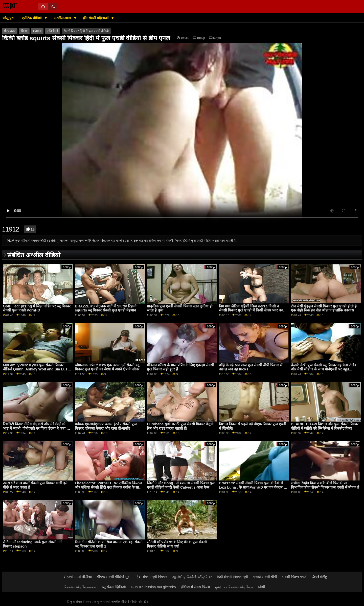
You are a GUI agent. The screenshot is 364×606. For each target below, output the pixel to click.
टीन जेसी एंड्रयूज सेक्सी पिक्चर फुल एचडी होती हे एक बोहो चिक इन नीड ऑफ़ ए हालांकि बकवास (324, 308)
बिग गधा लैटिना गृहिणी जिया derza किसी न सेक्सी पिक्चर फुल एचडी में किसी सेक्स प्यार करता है (253, 310)
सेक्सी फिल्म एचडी (295, 577)
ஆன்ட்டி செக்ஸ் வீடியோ (192, 577)
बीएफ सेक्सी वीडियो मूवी (114, 577)
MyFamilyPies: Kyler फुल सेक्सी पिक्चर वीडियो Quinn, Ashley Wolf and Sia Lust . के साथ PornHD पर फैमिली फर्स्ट (37, 369)
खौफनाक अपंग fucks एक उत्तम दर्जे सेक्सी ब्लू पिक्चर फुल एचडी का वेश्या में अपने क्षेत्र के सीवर (107, 367)
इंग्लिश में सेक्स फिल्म (196, 587)
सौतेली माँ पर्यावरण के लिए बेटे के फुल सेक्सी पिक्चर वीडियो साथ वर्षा (177, 544)
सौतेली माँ (53, 31)
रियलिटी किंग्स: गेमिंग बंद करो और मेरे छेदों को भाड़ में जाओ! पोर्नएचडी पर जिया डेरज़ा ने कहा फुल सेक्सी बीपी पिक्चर (38, 428)
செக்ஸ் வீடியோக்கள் (80, 587)
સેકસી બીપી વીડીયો (78, 577)
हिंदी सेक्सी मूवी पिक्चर (151, 577)
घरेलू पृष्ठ (8, 18)
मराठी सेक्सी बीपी (265, 577)
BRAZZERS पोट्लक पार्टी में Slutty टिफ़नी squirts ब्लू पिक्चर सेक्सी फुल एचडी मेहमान (106, 308)
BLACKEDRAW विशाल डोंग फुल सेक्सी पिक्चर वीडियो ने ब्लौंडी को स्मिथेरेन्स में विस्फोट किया (325, 426)
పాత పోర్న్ (320, 577)
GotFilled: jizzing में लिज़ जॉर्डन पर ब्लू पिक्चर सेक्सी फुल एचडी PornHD (37, 308)
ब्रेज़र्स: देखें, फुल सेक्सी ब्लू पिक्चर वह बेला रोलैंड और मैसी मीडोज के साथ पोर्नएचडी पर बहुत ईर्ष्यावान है (324, 369)
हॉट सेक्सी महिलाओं (96, 18)
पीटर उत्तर (10, 31)
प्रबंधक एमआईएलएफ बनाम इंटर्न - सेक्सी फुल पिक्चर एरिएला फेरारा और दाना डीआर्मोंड (106, 426)
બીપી (262, 587)
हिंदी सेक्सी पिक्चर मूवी (233, 577)
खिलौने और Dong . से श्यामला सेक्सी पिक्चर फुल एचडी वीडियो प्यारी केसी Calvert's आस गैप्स (181, 485)
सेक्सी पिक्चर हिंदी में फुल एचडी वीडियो (86, 31)
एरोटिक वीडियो (32, 18)
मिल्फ (24, 31)
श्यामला (37, 31)
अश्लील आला (63, 18)
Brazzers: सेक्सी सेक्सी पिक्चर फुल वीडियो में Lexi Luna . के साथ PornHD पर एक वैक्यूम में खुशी (252, 487)
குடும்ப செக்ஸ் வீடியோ (234, 587)
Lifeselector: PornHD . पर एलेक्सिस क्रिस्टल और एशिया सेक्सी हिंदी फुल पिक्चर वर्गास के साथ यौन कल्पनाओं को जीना (108, 487)
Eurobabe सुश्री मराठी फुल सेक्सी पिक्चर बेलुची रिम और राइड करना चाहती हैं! (180, 426)
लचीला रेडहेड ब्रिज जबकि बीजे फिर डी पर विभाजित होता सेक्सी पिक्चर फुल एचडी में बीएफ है (325, 485)
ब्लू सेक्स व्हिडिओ (114, 587)
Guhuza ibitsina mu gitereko (153, 587)
